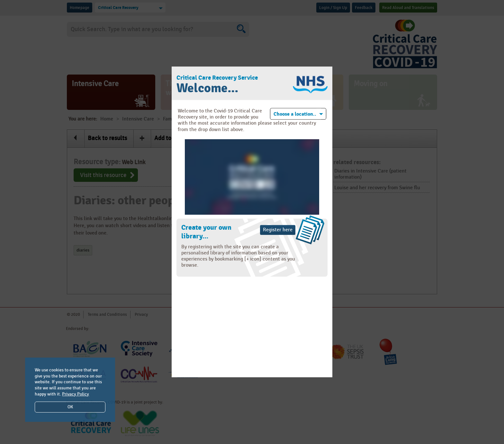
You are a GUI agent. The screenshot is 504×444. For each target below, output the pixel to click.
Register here (278, 230)
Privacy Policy (76, 394)
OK (70, 407)
